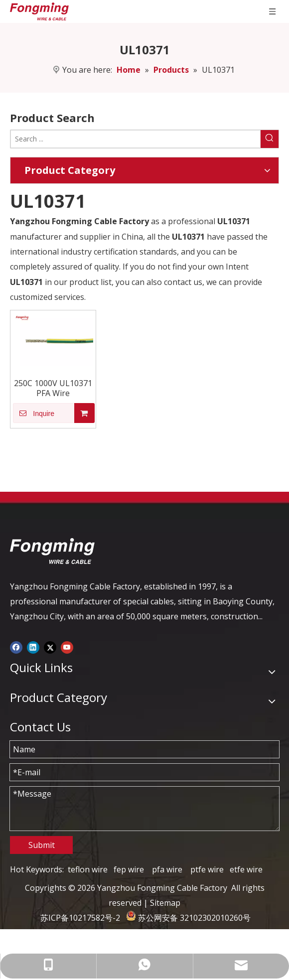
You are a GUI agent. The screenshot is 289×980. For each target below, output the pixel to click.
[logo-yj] (52, 551)
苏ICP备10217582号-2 (80, 918)
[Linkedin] (33, 647)
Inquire (34, 413)
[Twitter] (50, 647)
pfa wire (167, 869)
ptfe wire (207, 869)
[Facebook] (16, 647)
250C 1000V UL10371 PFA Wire (53, 388)
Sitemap (165, 903)
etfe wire (246, 869)
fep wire (129, 869)
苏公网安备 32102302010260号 (194, 918)
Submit (42, 845)
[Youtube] (67, 647)
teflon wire (88, 869)
